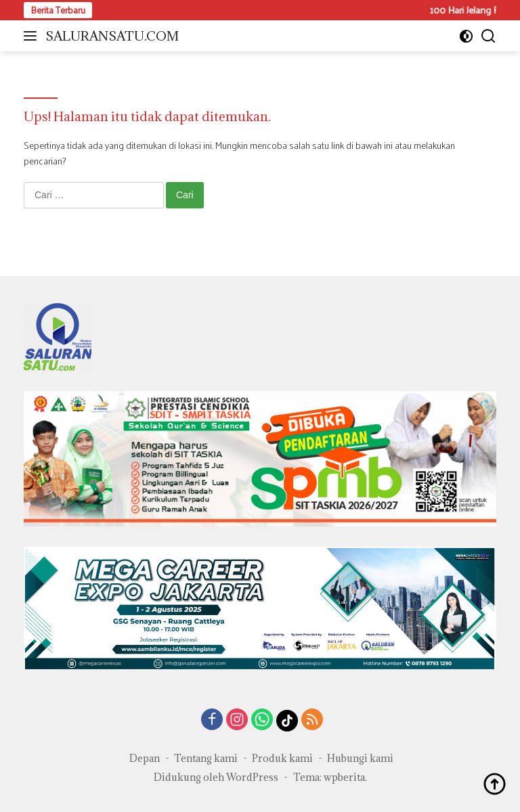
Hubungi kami (360, 758)
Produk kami (282, 758)
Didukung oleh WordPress (216, 777)
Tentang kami (206, 758)
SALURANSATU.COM (112, 36)
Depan (145, 758)
